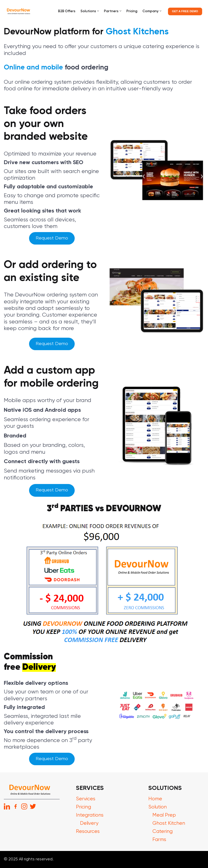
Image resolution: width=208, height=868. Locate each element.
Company (151, 11)
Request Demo (52, 238)
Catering (162, 831)
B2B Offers (67, 11)
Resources (88, 831)
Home (155, 799)
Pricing (132, 11)
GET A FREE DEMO (185, 11)
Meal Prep (164, 815)
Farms (160, 840)
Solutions (88, 11)
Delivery (89, 823)
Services (86, 799)
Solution (158, 807)
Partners (111, 11)
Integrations (90, 815)
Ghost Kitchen (169, 823)
